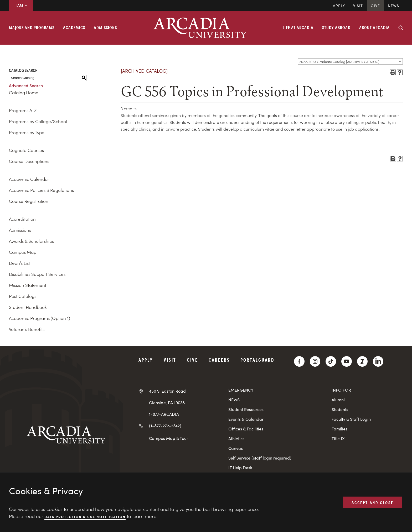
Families (339, 429)
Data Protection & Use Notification (85, 516)
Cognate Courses (26, 150)
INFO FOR (341, 390)
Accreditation (22, 219)
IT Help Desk (240, 468)
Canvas (236, 448)
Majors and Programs (32, 27)
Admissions (105, 27)
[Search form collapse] (401, 28)
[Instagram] (315, 361)
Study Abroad (336, 27)
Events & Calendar (246, 419)
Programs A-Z (23, 110)
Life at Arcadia (298, 27)
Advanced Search (26, 85)
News (393, 6)
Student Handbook (28, 307)
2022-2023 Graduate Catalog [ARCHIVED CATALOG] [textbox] (339, 62)
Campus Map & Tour (169, 438)
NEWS (234, 400)
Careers (219, 360)
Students (340, 409)
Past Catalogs (23, 296)
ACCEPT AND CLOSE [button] (373, 502)
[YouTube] (347, 361)
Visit (358, 6)
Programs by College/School (38, 121)
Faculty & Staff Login (351, 419)
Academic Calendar (29, 179)
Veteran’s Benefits (27, 329)
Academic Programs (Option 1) (40, 318)
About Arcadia (374, 27)
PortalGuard (257, 360)
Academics (74, 27)
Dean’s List (19, 263)
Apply (339, 6)
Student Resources (246, 409)
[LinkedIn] (378, 361)
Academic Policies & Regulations (41, 190)
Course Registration (29, 201)
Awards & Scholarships (31, 241)
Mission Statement (28, 285)
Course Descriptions (29, 161)
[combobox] (350, 61)
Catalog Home (24, 92)
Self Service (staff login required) (260, 458)
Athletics (236, 438)
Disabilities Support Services (37, 274)
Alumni (338, 400)
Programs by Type (27, 132)
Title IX (338, 438)
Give (375, 6)
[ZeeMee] (362, 361)
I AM (21, 5)
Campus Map (23, 252)
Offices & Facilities (246, 429)
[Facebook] (299, 361)
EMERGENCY (241, 390)
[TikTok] (331, 361)
